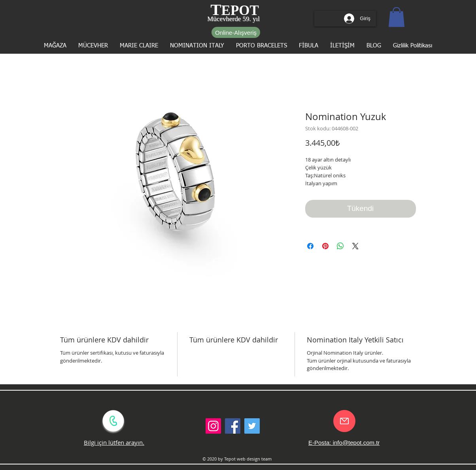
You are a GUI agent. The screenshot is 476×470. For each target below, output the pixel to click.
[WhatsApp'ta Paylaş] (340, 246)
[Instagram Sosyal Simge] (213, 426)
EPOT (240, 10)
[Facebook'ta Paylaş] (310, 246)
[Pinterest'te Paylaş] (325, 246)
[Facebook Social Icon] (233, 426)
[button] (397, 17)
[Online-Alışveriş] (236, 32)
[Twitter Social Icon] (252, 426)
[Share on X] (355, 246)
